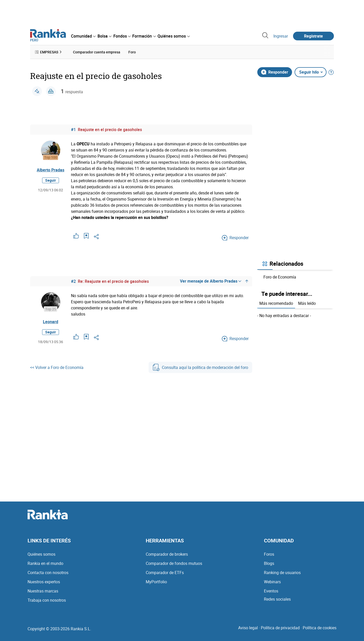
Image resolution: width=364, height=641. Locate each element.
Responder (275, 72)
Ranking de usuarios (282, 573)
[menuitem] (83, 36)
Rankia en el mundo (45, 563)
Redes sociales (277, 599)
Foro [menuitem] (132, 52)
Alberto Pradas (51, 170)
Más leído (307, 303)
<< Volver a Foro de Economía (57, 367)
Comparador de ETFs (165, 573)
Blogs (269, 563)
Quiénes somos (41, 554)
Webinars (272, 582)
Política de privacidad (280, 628)
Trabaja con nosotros (47, 600)
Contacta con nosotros (48, 573)
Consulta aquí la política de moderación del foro (200, 367)
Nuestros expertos (44, 582)
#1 (73, 130)
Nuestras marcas (43, 591)
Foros (269, 554)
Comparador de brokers (167, 554)
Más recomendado (276, 303)
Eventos (271, 591)
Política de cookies (320, 628)
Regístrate (313, 36)
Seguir (51, 180)
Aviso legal (248, 628)
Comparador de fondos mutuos (174, 563)
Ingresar (281, 36)
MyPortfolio (156, 582)
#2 (73, 281)
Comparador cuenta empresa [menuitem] (97, 52)
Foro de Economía (280, 277)
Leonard (51, 322)
